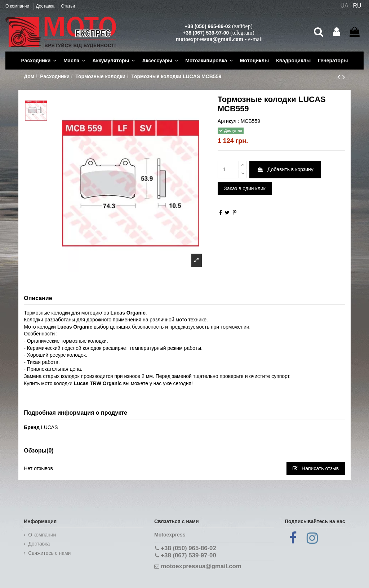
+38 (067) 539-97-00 (206, 33)
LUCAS (50, 427)
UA (344, 6)
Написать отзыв (316, 468)
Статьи (68, 6)
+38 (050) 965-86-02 (208, 26)
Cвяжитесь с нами (49, 553)
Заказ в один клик (244, 188)
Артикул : (228, 121)
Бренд (32, 427)
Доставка (46, 6)
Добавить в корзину (285, 169)
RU (357, 6)
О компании (18, 6)
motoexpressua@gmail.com (210, 39)
